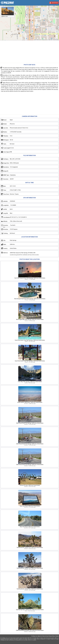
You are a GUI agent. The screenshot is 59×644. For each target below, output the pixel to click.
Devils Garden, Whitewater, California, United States (30, 402)
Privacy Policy (52, 636)
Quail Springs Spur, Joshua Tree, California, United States (30, 610)
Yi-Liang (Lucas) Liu (45, 40)
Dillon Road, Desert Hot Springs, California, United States (30, 423)
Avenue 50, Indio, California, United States (30, 485)
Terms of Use (45, 636)
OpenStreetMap (56, 40)
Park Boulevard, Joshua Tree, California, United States (30, 547)
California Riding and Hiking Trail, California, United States (30, 630)
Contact (57, 636)
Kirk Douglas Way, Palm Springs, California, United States (30, 319)
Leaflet (35, 40)
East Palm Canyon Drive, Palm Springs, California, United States (30, 278)
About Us (40, 636)
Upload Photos (55, 3)
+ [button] (57, 35)
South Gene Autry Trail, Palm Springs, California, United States (30, 340)
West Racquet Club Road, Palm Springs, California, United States (30, 299)
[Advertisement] (29, 52)
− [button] (57, 37)
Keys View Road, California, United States (30, 506)
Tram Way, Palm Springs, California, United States (30, 382)
